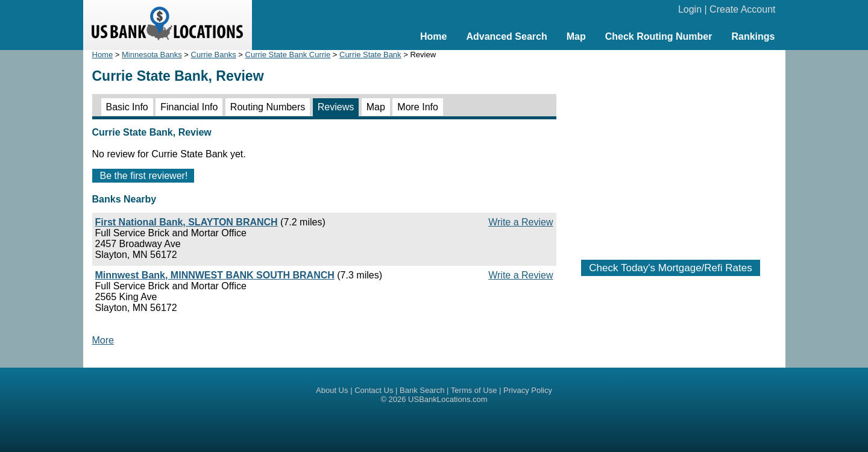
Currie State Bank (370, 55)
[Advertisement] (671, 149)
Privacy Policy (528, 390)
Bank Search (422, 390)
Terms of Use (474, 390)
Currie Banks (214, 55)
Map (576, 36)
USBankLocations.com (448, 399)
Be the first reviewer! (144, 176)
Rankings (753, 36)
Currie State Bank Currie (288, 55)
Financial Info (189, 107)
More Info (418, 107)
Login (690, 9)
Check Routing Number (659, 36)
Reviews (336, 107)
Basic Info (127, 107)
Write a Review (520, 222)
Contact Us (374, 390)
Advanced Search (506, 36)
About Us (332, 390)
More (103, 340)
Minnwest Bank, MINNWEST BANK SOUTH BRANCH (215, 275)
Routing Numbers (268, 107)
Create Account (742, 9)
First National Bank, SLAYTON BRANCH (187, 222)
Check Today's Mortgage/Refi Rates (670, 268)
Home (433, 36)
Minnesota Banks (152, 55)
